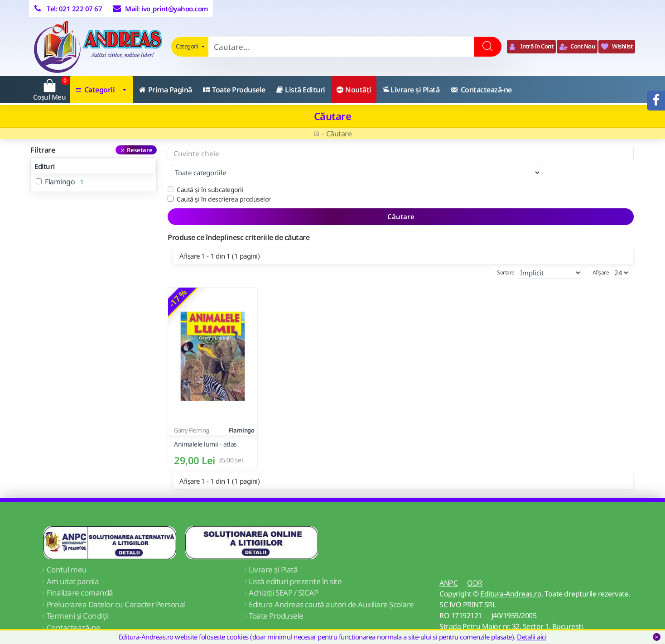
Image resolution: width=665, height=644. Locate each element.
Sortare (506, 254)
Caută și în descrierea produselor (219, 181)
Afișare (601, 254)
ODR (475, 565)
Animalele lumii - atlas (205, 426)
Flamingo (241, 412)
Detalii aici (532, 637)
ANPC (448, 565)
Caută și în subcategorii (205, 171)
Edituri (45, 166)
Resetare (140, 150)
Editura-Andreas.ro (511, 576)
